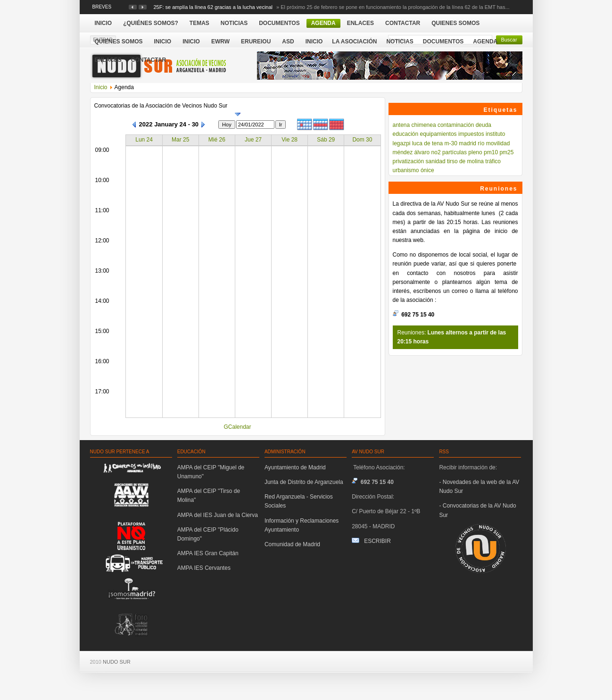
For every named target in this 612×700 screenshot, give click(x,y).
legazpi (402, 143)
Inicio (314, 42)
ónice (427, 170)
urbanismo (406, 170)
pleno (475, 152)
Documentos (443, 42)
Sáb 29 (326, 140)
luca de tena (427, 143)
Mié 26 (217, 140)
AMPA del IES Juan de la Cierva (218, 515)
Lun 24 (144, 140)
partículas (455, 152)
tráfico (493, 161)
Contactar (149, 60)
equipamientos (438, 134)
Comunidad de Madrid (292, 544)
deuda (484, 125)
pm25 (506, 152)
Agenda (485, 42)
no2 (436, 152)
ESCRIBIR (377, 541)
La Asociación (354, 42)
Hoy (227, 125)
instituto (495, 134)
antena (401, 125)
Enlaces (108, 60)
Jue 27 (253, 140)
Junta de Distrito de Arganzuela (304, 482)
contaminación (456, 125)
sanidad (436, 161)
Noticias (400, 42)
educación (406, 134)
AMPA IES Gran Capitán (208, 553)
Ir (281, 125)
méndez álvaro (411, 152)
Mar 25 (180, 140)
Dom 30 (362, 140)
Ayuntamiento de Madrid (295, 467)
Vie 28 (289, 140)
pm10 (491, 152)
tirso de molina (465, 161)
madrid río (471, 143)
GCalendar (237, 427)
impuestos (471, 134)
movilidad (498, 143)
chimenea (424, 125)
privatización (409, 161)
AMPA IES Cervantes (204, 568)
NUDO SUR (117, 662)
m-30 (451, 143)
